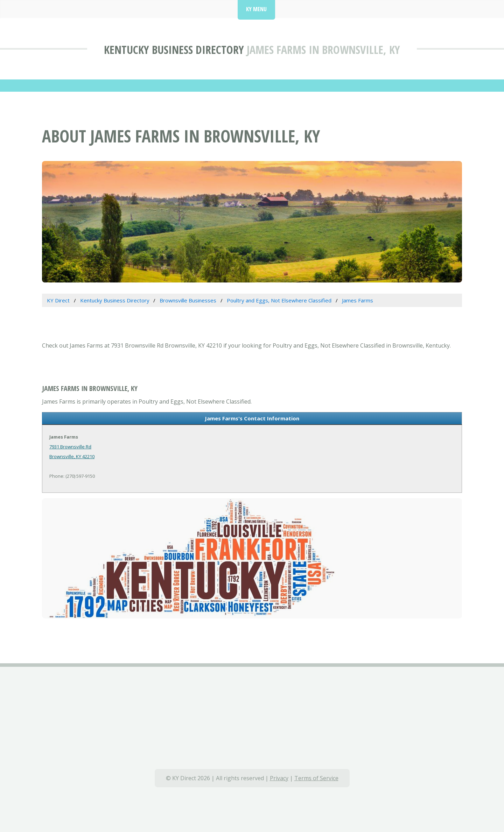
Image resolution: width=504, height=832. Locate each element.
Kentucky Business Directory (174, 50)
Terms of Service (316, 778)
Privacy (279, 778)
